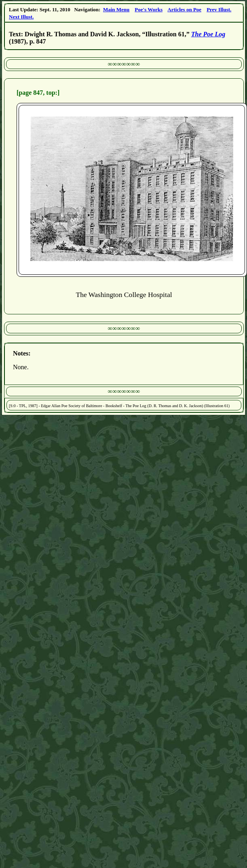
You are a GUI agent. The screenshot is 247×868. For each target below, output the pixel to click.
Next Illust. (21, 17)
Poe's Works (149, 9)
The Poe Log (208, 34)
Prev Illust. (219, 9)
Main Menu (116, 9)
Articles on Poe (184, 9)
